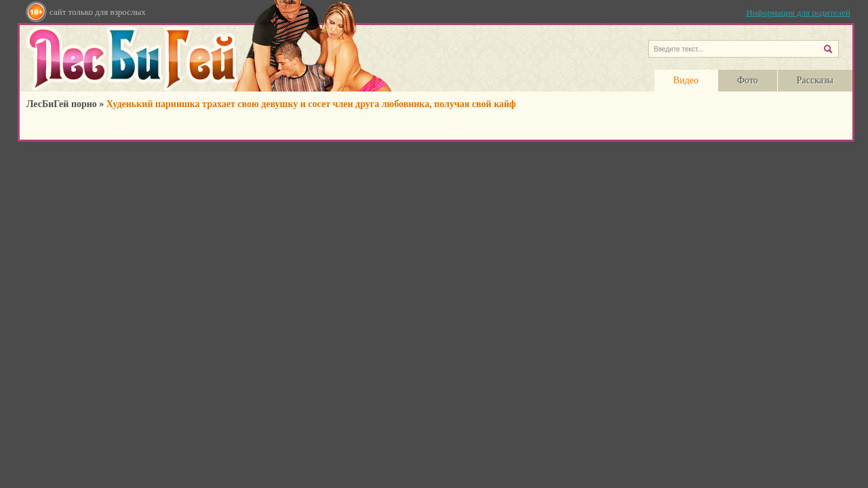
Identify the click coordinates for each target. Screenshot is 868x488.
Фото (748, 80)
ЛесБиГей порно (62, 104)
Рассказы (815, 80)
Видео (686, 80)
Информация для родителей (798, 13)
